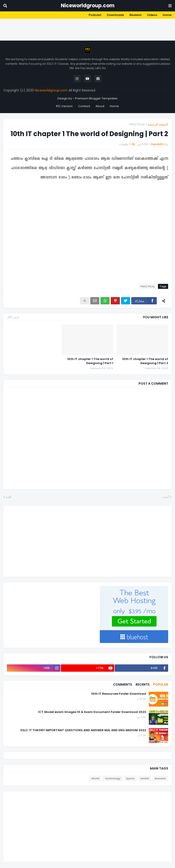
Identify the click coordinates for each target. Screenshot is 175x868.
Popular (161, 684)
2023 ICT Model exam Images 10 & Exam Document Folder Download (92, 712)
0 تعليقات (125, 144)
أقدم (9, 497)
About (100, 106)
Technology (113, 778)
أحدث (166, 497)
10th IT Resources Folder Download (119, 694)
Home (167, 15)
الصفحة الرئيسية (158, 124)
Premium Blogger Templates (96, 98)
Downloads (115, 15)
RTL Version (64, 106)
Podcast (95, 15)
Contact (84, 106)
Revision (135, 15)
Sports (130, 778)
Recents (143, 684)
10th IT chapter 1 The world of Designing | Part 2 (145, 361)
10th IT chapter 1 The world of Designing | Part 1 (90, 361)
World (95, 778)
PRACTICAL (137, 124)
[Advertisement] (92, 29)
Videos (152, 15)
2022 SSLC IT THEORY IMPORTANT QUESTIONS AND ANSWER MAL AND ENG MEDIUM (83, 730)
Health (145, 778)
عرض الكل (13, 317)
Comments (123, 684)
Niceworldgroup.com (88, 6)
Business (160, 778)
